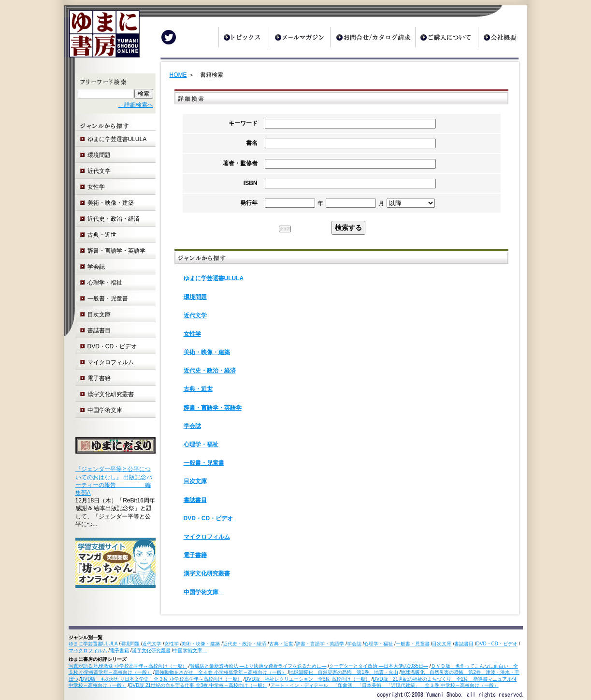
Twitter (169, 37)
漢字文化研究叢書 (111, 394)
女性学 (96, 187)
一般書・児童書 (108, 299)
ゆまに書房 (102, 37)
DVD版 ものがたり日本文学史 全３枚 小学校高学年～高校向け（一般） (161, 679)
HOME (178, 75)
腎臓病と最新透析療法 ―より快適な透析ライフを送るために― (258, 666)
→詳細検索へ (136, 105)
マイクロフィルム (111, 362)
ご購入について (447, 37)
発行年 (249, 203)
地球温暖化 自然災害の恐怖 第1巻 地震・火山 (344, 672)
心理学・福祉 (105, 283)
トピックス (244, 37)
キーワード (243, 123)
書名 (252, 143)
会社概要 (503, 37)
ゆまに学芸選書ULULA (117, 139)
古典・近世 (102, 235)
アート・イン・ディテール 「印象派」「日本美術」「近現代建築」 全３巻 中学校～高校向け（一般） (384, 685)
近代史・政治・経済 (114, 219)
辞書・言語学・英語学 (116, 251)
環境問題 (99, 155)
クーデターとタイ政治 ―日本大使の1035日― (379, 666)
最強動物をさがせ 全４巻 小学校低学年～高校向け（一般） (221, 672)
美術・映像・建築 (111, 203)
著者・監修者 (240, 163)
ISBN (251, 183)
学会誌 (96, 267)
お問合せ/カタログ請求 (373, 37)
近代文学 (99, 171)
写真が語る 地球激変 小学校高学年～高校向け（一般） (128, 666)
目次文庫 (99, 314)
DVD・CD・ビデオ (112, 346)
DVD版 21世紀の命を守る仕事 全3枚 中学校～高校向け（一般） (198, 685)
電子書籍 (99, 378)
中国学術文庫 (108, 410)
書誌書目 (99, 330)
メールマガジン (299, 37)
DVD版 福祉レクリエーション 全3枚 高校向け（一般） (308, 679)
